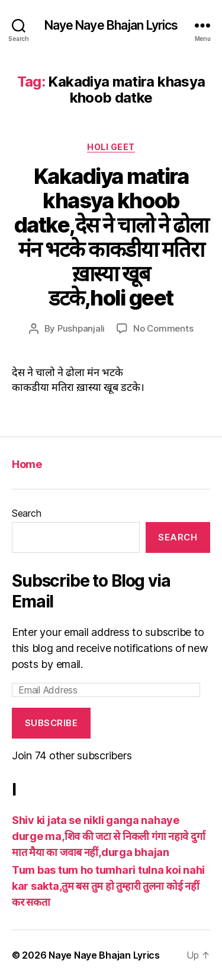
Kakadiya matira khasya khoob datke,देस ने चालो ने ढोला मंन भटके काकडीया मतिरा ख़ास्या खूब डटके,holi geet (111, 237)
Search (26, 513)
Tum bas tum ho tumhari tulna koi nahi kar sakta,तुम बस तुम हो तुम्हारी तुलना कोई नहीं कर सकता (108, 886)
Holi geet (111, 147)
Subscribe (52, 723)
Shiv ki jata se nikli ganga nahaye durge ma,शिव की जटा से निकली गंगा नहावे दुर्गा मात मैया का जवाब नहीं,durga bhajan (108, 836)
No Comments (163, 328)
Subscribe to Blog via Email (91, 591)
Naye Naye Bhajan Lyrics (111, 25)
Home (27, 464)
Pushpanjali (81, 328)
